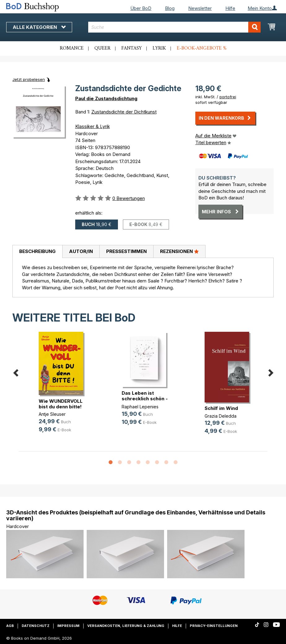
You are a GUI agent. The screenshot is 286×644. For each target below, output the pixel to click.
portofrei (228, 97)
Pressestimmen (126, 251)
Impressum (68, 626)
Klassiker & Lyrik (93, 126)
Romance (72, 48)
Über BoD (141, 8)
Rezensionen (179, 251)
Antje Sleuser (52, 414)
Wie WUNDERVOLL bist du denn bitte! (61, 404)
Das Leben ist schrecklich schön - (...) (145, 399)
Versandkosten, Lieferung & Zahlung (126, 626)
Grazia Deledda (221, 416)
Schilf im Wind (221, 408)
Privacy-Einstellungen (214, 626)
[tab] (37, 252)
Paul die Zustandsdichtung (106, 98)
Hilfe (230, 8)
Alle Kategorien (39, 27)
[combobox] (174, 27)
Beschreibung (37, 251)
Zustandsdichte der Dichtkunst (124, 112)
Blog (170, 8)
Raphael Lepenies (140, 407)
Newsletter (200, 8)
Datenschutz (36, 626)
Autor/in (81, 251)
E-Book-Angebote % (202, 48)
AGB (10, 626)
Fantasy (132, 48)
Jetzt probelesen (29, 79)
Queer (102, 48)
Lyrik (159, 48)
